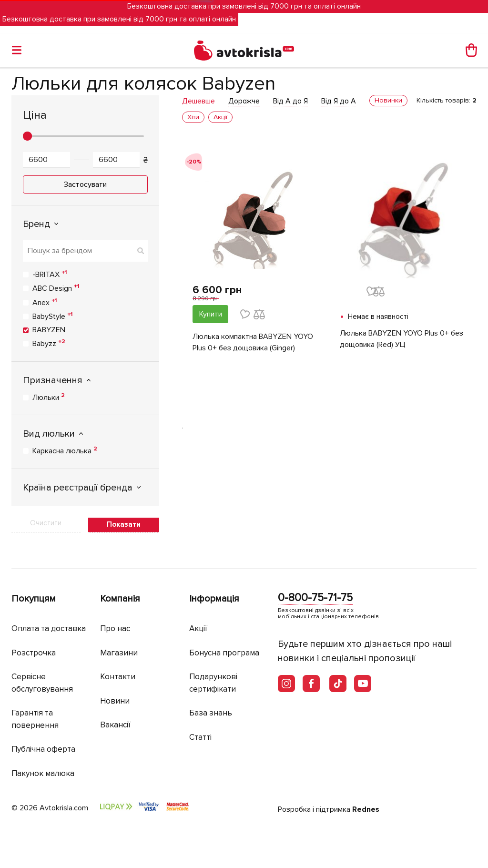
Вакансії (115, 725)
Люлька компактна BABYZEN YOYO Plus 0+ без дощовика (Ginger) (253, 342)
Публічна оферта (43, 749)
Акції (198, 628)
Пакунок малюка (43, 773)
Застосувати (85, 184)
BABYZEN (49, 330)
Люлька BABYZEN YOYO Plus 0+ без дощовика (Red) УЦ (402, 339)
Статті (200, 737)
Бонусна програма (224, 653)
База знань (211, 713)
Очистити (46, 523)
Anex (45, 302)
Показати (124, 524)
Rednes (366, 809)
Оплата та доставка (49, 628)
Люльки (49, 397)
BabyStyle (52, 316)
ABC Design (56, 288)
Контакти (118, 677)
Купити (211, 314)
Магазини (119, 653)
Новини (115, 701)
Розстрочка (34, 653)
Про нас (115, 628)
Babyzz (49, 343)
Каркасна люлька (65, 450)
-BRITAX (50, 274)
